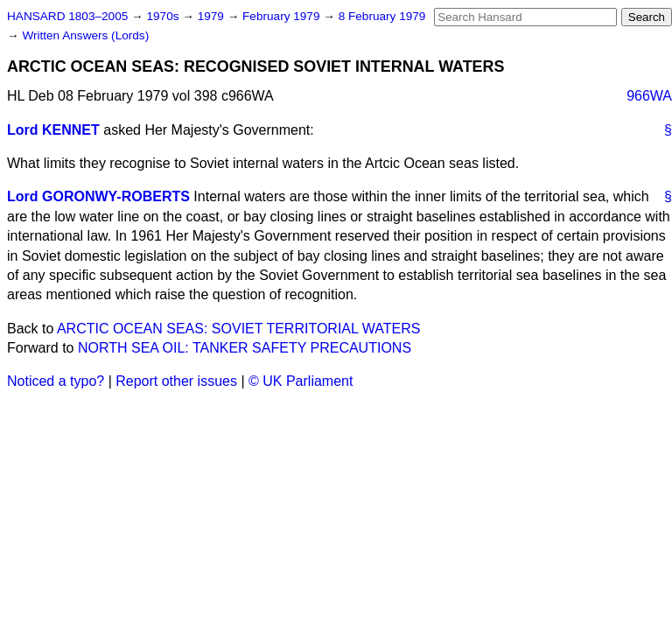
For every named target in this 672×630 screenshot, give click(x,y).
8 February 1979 (382, 16)
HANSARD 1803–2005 (67, 16)
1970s (164, 16)
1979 (213, 16)
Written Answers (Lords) (85, 35)
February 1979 (283, 16)
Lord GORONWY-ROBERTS (98, 196)
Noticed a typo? (56, 381)
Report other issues (176, 381)
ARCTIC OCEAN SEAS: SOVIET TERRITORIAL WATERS (238, 329)
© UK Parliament (301, 381)
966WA (649, 96)
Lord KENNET (53, 130)
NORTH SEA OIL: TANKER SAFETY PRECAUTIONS (245, 348)
